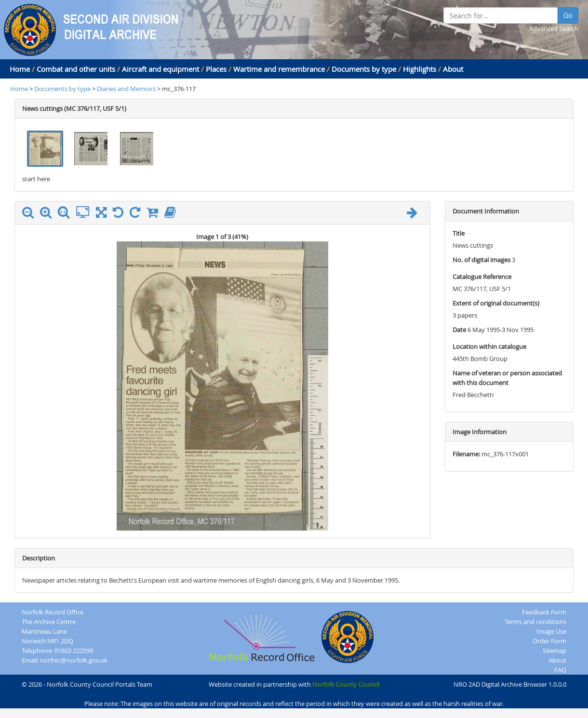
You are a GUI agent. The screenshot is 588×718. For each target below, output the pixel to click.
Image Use (551, 631)
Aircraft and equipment (160, 69)
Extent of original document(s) (496, 303)
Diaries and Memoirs (127, 89)
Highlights (420, 69)
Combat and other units (76, 69)
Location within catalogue (489, 346)
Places (216, 69)
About (453, 69)
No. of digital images (481, 260)
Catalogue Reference (482, 277)
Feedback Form (544, 612)
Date (459, 330)
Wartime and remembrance (279, 69)
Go (568, 15)
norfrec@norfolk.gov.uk (74, 660)
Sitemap (555, 651)
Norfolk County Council (346, 684)
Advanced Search (554, 28)
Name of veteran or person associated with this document (507, 378)
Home (20, 69)
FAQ (560, 670)
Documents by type (364, 69)
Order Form (549, 641)
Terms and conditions (535, 622)
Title (459, 233)
